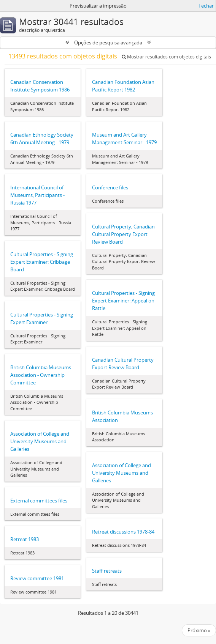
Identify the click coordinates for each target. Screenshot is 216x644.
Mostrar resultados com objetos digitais (166, 57)
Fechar (206, 6)
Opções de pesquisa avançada (108, 43)
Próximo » (199, 630)
